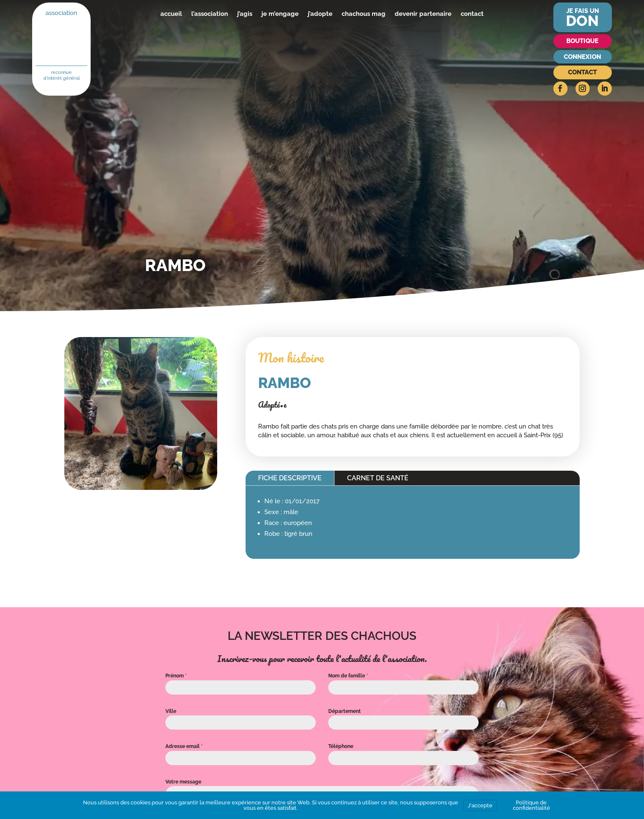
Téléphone (341, 746)
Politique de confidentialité (531, 805)
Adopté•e (272, 405)
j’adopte (320, 14)
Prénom (176, 676)
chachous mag (364, 14)
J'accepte (480, 805)
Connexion (582, 57)
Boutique (582, 41)
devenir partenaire (423, 14)
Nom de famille (348, 676)
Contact (582, 72)
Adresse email (184, 746)
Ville (171, 711)
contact (472, 14)
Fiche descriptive (290, 478)
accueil (171, 14)
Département (345, 711)
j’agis (245, 14)
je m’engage (280, 14)
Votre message (183, 782)
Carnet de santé (378, 478)
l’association (210, 14)
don (582, 21)
